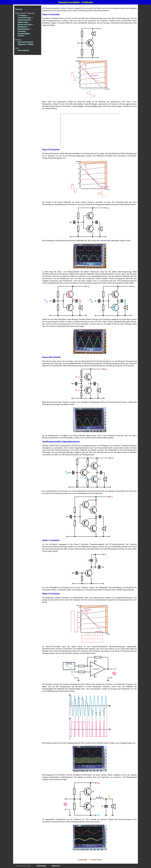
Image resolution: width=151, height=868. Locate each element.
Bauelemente (24, 27)
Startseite (19, 9)
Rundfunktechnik (25, 20)
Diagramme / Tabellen (26, 44)
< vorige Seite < (83, 860)
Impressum (56, 866)
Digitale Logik (24, 22)
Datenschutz (41, 866)
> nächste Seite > (96, 860)
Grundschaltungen (26, 18)
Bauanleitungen (24, 29)
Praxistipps (22, 31)
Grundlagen (23, 15)
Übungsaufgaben (24, 34)
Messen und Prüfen (26, 24)
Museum (21, 36)
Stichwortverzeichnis (25, 42)
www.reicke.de (23, 50)
